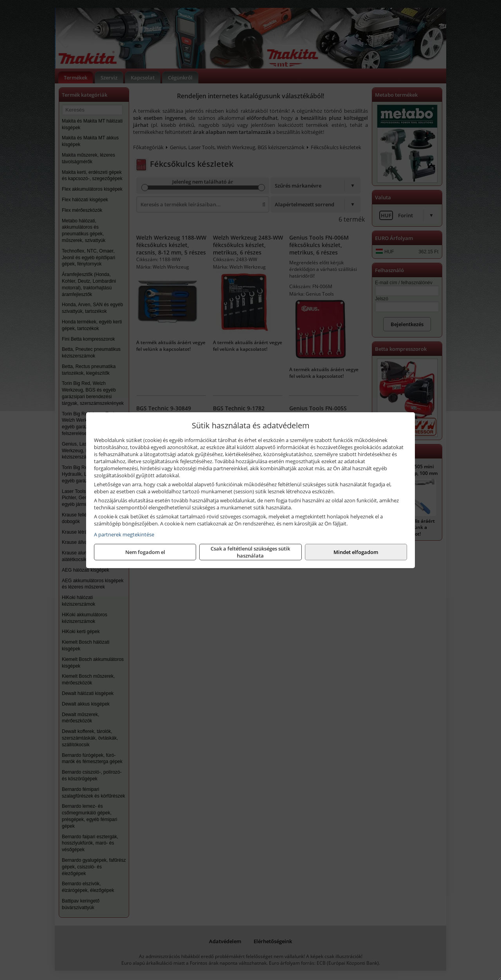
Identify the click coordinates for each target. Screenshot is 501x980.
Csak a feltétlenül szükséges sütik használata (250, 552)
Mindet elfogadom (356, 552)
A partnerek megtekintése (124, 534)
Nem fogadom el (145, 552)
